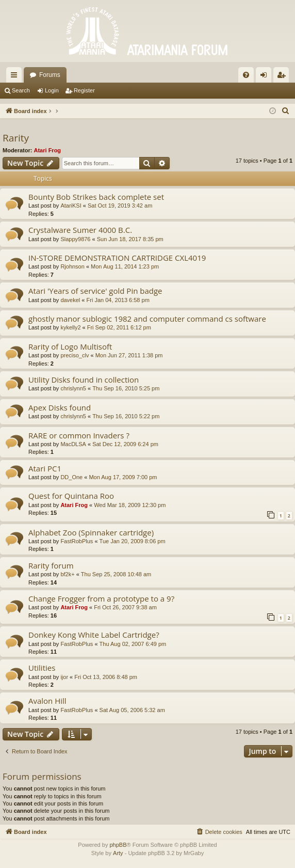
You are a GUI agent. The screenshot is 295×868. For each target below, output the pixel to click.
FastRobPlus (77, 541)
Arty (118, 853)
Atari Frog (48, 150)
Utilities (42, 668)
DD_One (71, 477)
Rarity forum (51, 565)
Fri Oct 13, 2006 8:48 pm (106, 677)
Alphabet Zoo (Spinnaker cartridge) (91, 532)
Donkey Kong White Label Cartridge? (94, 635)
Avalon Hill (47, 701)
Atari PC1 (45, 468)
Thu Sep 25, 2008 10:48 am (116, 574)
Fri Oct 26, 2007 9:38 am (125, 607)
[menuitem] (246, 75)
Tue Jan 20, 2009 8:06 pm (133, 541)
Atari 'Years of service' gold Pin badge (95, 291)
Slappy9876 (75, 239)
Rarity (16, 138)
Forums (50, 75)
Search (21, 90)
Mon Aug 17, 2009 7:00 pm (123, 477)
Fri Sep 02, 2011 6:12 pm (119, 327)
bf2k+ (67, 574)
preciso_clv (75, 355)
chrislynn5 (73, 388)
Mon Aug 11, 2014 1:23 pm (125, 266)
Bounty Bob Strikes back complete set (96, 197)
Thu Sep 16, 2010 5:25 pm (126, 388)
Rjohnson (72, 266)
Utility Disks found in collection (84, 380)
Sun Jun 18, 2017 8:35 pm (130, 239)
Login (52, 90)
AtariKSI (71, 206)
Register (84, 90)
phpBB (118, 845)
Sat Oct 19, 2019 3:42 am (120, 206)
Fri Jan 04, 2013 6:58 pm (118, 300)
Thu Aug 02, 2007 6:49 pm (133, 644)
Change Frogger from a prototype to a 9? (101, 598)
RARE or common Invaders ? (79, 435)
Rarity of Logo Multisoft (70, 346)
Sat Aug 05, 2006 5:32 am (132, 710)
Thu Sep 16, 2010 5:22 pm (126, 416)
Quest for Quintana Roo (71, 496)
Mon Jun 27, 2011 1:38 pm (129, 355)
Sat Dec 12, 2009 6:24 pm (125, 444)
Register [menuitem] (283, 77)
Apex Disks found (60, 407)
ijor (64, 677)
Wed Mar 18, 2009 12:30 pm (130, 505)
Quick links (16, 77)
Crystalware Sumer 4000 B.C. (80, 230)
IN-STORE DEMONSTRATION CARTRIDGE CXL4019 (117, 258)
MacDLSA (73, 444)
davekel (70, 300)
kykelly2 (70, 327)
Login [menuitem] (266, 77)
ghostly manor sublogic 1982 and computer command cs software (147, 319)
